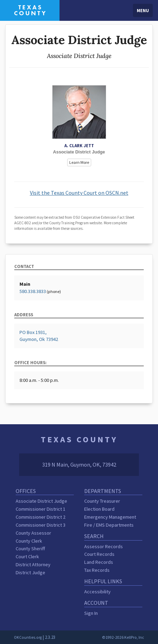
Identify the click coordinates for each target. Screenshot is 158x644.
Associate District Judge (41, 501)
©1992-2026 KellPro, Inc (123, 637)
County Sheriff (30, 549)
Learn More (79, 162)
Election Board (99, 509)
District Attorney (33, 564)
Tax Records (97, 570)
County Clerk (29, 541)
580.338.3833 (33, 291)
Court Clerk (27, 557)
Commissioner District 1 (41, 509)
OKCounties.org (28, 637)
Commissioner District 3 (41, 525)
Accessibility (97, 592)
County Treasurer (102, 501)
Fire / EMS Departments (109, 525)
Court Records (99, 554)
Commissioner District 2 (41, 517)
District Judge (30, 572)
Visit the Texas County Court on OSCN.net (79, 193)
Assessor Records (104, 546)
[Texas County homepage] (30, 10)
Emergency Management (110, 517)
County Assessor (33, 533)
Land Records (99, 562)
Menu (143, 10)
